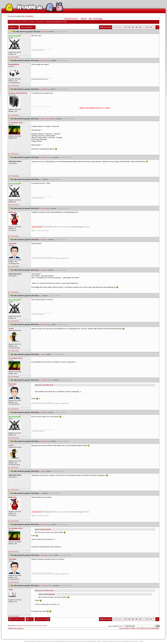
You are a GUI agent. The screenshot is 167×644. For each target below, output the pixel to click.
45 (147, 27)
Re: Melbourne (42, 240)
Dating (105, 641)
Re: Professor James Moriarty (47, 119)
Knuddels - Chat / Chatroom (138, 628)
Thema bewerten (28, 27)
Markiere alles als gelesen (16, 628)
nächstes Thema (42, 619)
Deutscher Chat (29, 641)
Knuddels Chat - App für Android (45, 641)
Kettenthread (41, 22)
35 (126, 27)
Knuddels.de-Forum (15, 22)
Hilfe (90, 19)
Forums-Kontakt (124, 628)
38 (136, 27)
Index (30, 619)
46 (151, 27)
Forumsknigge (98, 19)
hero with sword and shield (31, 626)
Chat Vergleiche (126, 641)
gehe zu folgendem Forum (116, 626)
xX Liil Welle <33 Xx (48, 385)
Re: (40, 179)
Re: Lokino (41, 354)
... (122, 27)
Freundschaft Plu (91, 641)
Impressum (135, 641)
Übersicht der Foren (71, 19)
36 (129, 27)
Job (141, 641)
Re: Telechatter (43, 412)
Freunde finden (79, 641)
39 (140, 27)
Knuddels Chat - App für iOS (65, 641)
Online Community (114, 641)
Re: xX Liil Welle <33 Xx (45, 157)
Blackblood (20, 626)
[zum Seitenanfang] (13, 57)
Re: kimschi (44, 32)
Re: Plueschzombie (44, 61)
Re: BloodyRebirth (43, 89)
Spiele (100, 641)
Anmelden (29, 16)
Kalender (84, 19)
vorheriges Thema (16, 619)
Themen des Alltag (29, 22)
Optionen (13, 27)
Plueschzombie (47, 529)
